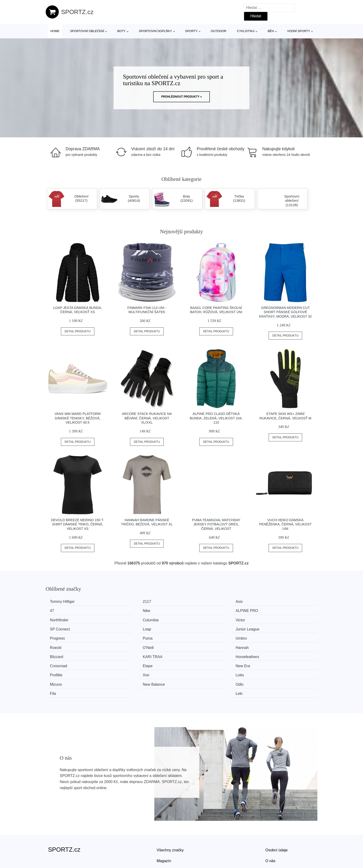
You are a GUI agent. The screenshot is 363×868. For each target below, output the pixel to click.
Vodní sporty (299, 31)
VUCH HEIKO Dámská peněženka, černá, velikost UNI (285, 524)
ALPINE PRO (133, 610)
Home (55, 31)
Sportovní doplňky (155, 31)
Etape (196, 646)
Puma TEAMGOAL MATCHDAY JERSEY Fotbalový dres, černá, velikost (216, 524)
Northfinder (200, 610)
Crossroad (130, 646)
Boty (121, 31)
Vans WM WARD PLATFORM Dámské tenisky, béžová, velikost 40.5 (78, 418)
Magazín (164, 830)
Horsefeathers (63, 646)
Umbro (196, 628)
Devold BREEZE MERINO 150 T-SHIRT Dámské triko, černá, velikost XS (78, 524)
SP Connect (131, 619)
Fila (194, 663)
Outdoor (219, 31)
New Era (268, 646)
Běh (271, 31)
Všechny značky (170, 819)
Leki (264, 663)
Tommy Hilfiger (64, 602)
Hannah (128, 637)
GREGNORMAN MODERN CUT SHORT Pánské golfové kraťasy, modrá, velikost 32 (285, 312)
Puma (126, 628)
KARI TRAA (270, 637)
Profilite (58, 654)
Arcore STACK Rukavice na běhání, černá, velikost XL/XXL (147, 418)
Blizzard (198, 637)
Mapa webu (166, 841)
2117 (126, 602)
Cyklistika (246, 31)
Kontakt (272, 841)
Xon (125, 654)
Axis (194, 602)
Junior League (272, 619)
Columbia (269, 610)
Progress (59, 628)
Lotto (195, 654)
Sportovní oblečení (87, 31)
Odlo (125, 663)
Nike (55, 610)
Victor (56, 619)
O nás (270, 830)
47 (263, 602)
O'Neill (57, 637)
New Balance (63, 663)
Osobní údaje (276, 819)
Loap (195, 619)
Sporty (191, 31)
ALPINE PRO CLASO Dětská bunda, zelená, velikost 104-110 (216, 418)
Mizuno (267, 654)
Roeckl (266, 628)
